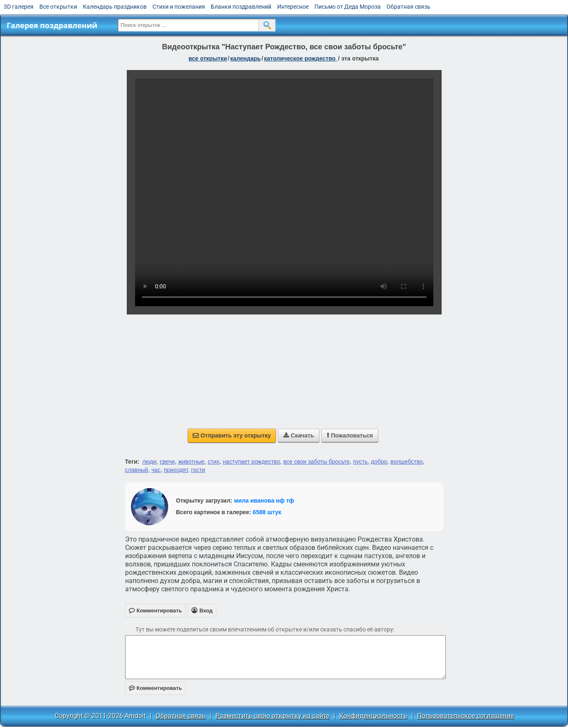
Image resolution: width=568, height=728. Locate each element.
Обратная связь (408, 7)
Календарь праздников (115, 7)
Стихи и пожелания (179, 7)
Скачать (299, 435)
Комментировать (156, 688)
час (156, 470)
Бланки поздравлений (241, 7)
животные (191, 462)
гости (198, 470)
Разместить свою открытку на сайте (272, 716)
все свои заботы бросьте (317, 462)
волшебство (406, 462)
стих (214, 462)
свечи (167, 462)
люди (149, 462)
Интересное (293, 7)
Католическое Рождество (301, 58)
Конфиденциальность (373, 716)
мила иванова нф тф (264, 501)
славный (137, 470)
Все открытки (58, 7)
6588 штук (267, 512)
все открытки (208, 58)
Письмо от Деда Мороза (348, 7)
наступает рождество (251, 462)
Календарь (246, 58)
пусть (360, 462)
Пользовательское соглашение (465, 716)
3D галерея (19, 7)
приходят (176, 470)
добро (379, 462)
